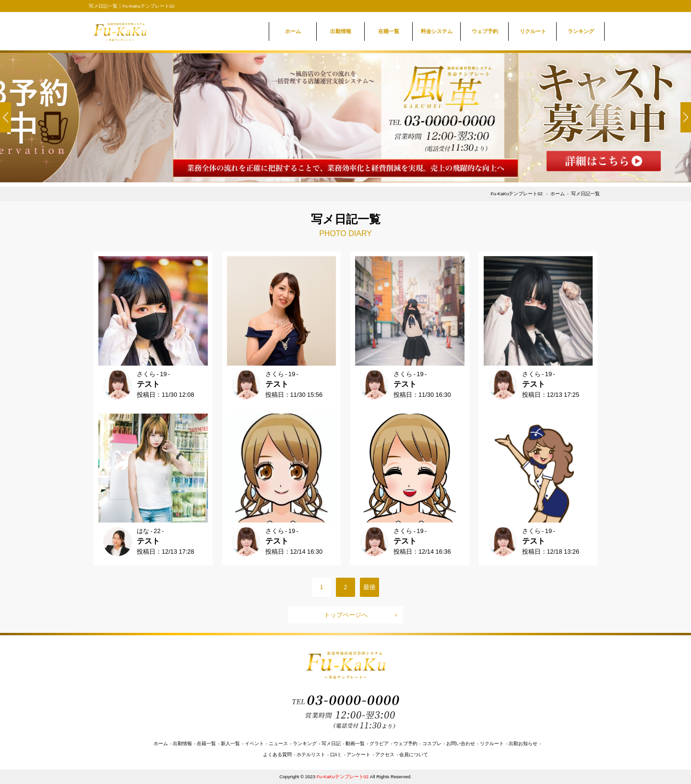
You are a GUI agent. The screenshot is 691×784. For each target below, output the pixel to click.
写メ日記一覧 (585, 194)
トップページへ (346, 615)
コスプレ (432, 743)
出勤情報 (341, 31)
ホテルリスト (311, 754)
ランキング (581, 31)
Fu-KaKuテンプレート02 (517, 194)
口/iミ (336, 754)
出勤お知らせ (523, 743)
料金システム (437, 31)
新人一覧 (230, 743)
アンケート (358, 754)
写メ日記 (331, 743)
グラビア (379, 743)
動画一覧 (355, 743)
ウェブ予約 (485, 31)
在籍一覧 (389, 31)
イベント (254, 743)
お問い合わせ (461, 743)
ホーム (293, 31)
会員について (414, 754)
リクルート (533, 31)
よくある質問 (277, 754)
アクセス (385, 754)
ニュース (278, 743)
